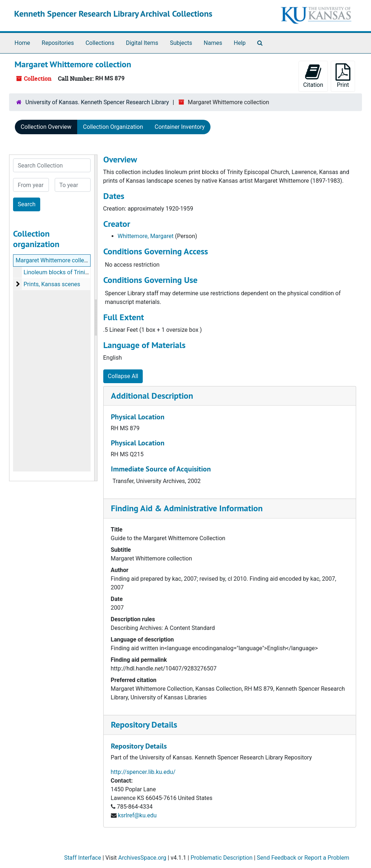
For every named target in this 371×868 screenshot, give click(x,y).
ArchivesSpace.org (142, 858)
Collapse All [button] (123, 376)
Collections (100, 43)
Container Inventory (180, 127)
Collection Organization (113, 127)
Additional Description (152, 396)
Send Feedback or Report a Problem (303, 858)
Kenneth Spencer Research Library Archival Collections (113, 14)
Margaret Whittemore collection (56, 260)
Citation (313, 76)
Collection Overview (46, 127)
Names (213, 43)
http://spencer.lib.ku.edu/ (143, 772)
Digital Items (142, 43)
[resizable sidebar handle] (96, 318)
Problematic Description (222, 858)
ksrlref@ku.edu (137, 815)
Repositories (58, 43)
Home (22, 43)
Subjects (181, 43)
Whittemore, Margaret (146, 236)
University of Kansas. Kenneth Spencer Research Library (97, 102)
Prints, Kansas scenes (52, 284)
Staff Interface (83, 858)
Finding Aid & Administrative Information (187, 508)
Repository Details (144, 725)
